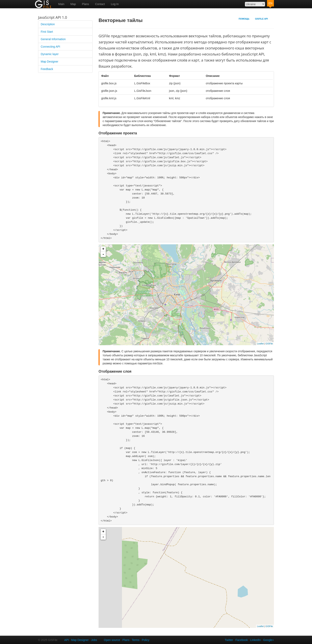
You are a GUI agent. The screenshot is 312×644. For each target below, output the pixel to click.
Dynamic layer (50, 54)
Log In (115, 4)
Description (48, 24)
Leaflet (260, 344)
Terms (136, 640)
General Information (53, 39)
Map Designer (49, 62)
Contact (100, 4)
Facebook (242, 640)
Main (61, 4)
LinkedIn (255, 640)
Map (73, 4)
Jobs (94, 640)
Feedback (47, 69)
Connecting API (50, 47)
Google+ (269, 640)
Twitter (229, 640)
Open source (112, 640)
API (67, 640)
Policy (145, 640)
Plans (86, 4)
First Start (47, 32)
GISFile (269, 344)
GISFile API (261, 19)
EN (270, 3)
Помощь (244, 19)
